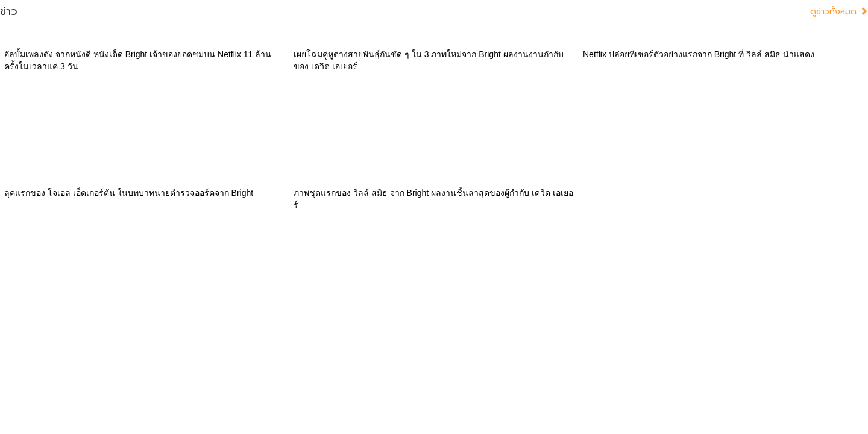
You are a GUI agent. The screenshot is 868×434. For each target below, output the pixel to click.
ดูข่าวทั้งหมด (839, 12)
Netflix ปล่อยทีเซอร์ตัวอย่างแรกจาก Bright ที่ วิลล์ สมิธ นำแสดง (699, 54)
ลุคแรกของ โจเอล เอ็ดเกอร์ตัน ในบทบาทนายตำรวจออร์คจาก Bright (129, 193)
